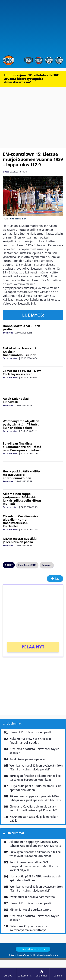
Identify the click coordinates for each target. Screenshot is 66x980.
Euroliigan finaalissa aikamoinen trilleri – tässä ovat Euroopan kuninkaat (22, 447)
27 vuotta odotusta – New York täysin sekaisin (22, 372)
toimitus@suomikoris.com (33, 949)
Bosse (6, 172)
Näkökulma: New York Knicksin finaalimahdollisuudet (30, 741)
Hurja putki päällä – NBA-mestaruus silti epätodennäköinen (21, 475)
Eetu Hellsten (11, 358)
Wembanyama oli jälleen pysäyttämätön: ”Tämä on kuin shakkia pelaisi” (22, 424)
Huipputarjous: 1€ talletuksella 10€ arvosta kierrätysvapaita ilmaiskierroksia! (31, 79)
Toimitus (8, 333)
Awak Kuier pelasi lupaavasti (16, 400)
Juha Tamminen (18, 219)
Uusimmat (14, 723)
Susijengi (47, 565)
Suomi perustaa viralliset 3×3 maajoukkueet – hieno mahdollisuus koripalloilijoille (34, 866)
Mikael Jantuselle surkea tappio (30, 910)
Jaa (55, 579)
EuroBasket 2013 (27, 565)
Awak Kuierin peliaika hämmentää (32, 897)
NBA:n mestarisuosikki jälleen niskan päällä (20, 540)
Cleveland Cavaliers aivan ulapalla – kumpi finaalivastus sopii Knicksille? (22, 521)
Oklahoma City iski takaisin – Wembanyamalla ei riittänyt (28, 928)
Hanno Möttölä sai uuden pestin (21, 327)
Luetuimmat (15, 833)
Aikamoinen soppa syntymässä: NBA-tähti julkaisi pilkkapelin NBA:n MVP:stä (22, 499)
